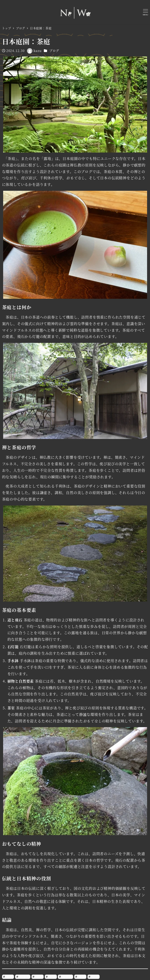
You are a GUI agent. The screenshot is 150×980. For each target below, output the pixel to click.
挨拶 (82, 977)
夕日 (52, 977)
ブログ (54, 51)
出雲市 (24, 977)
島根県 (67, 977)
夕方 (39, 977)
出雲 (9, 977)
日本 (95, 977)
